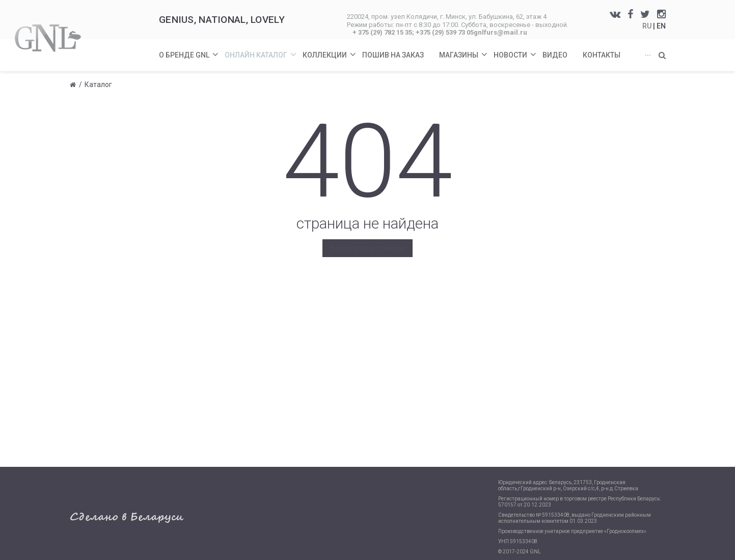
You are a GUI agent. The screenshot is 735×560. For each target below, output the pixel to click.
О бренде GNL (189, 49)
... (648, 53)
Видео (555, 55)
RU (648, 26)
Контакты (602, 55)
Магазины (464, 49)
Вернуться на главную (367, 248)
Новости (515, 49)
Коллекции (330, 49)
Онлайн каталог (261, 49)
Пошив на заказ (393, 55)
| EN (659, 26)
